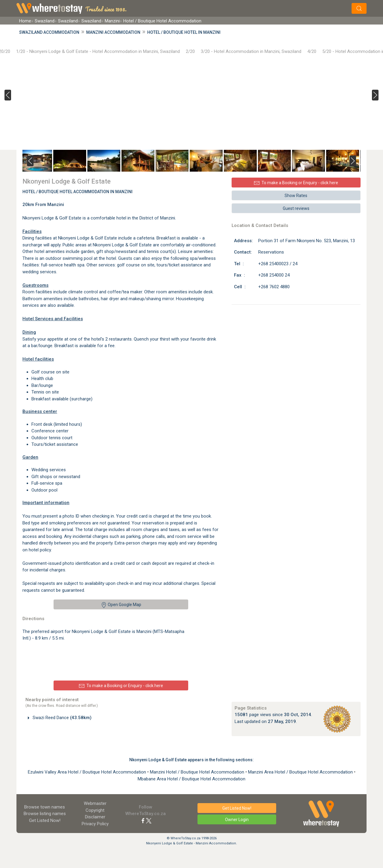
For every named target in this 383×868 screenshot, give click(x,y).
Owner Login (237, 820)
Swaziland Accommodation (49, 32)
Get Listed (45, 820)
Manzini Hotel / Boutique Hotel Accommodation (198, 772)
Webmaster (95, 803)
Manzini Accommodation (113, 32)
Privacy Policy (95, 824)
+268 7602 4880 (274, 287)
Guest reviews (296, 208)
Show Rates (296, 196)
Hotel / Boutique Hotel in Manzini (184, 32)
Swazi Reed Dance (61, 718)
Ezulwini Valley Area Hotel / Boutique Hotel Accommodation (88, 772)
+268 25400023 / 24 (278, 264)
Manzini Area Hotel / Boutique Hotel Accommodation (301, 772)
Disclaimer (95, 817)
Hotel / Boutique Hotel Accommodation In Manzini (77, 192)
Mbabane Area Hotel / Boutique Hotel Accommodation (191, 779)
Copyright (95, 810)
